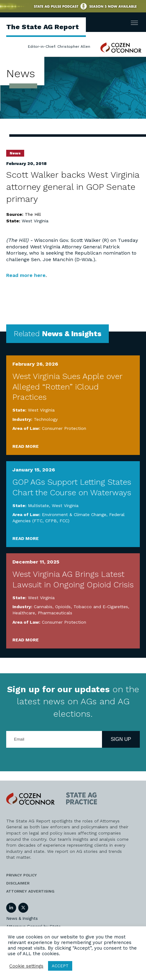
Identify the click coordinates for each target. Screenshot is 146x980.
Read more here (26, 275)
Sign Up (121, 739)
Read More (26, 446)
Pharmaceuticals (55, 613)
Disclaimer (18, 883)
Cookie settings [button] (26, 966)
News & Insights (22, 918)
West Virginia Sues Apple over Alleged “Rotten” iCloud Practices (67, 387)
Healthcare (24, 613)
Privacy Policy (22, 875)
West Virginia (35, 221)
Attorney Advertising (30, 891)
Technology (46, 419)
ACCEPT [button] (60, 966)
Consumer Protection (64, 428)
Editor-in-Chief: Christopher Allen (59, 47)
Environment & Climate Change (74, 514)
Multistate (38, 506)
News (15, 153)
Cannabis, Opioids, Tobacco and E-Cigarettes (81, 607)
